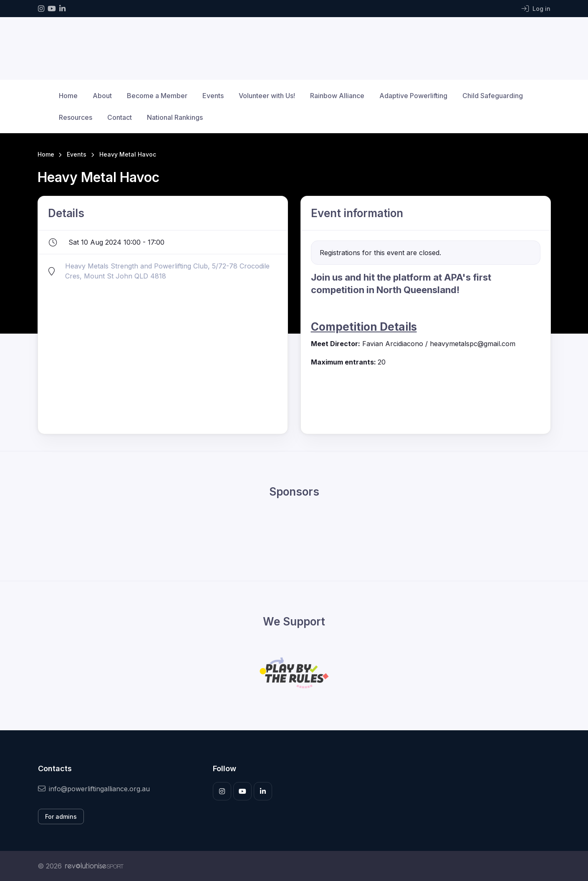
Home (68, 96)
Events (213, 96)
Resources (76, 117)
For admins (61, 816)
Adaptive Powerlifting (413, 96)
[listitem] (426, 328)
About (102, 96)
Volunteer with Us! (267, 96)
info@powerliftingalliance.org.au (94, 789)
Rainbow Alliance (337, 96)
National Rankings (175, 117)
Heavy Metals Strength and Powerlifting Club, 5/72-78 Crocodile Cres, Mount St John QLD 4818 (167, 271)
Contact (120, 117)
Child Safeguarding (493, 96)
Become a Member (157, 96)
